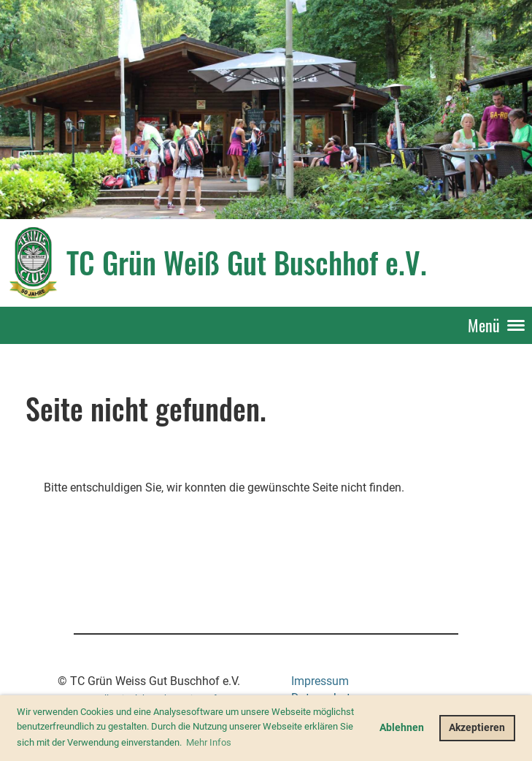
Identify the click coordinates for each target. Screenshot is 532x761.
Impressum (320, 681)
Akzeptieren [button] (477, 728)
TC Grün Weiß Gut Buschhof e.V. (247, 262)
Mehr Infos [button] (209, 742)
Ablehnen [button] (402, 728)
